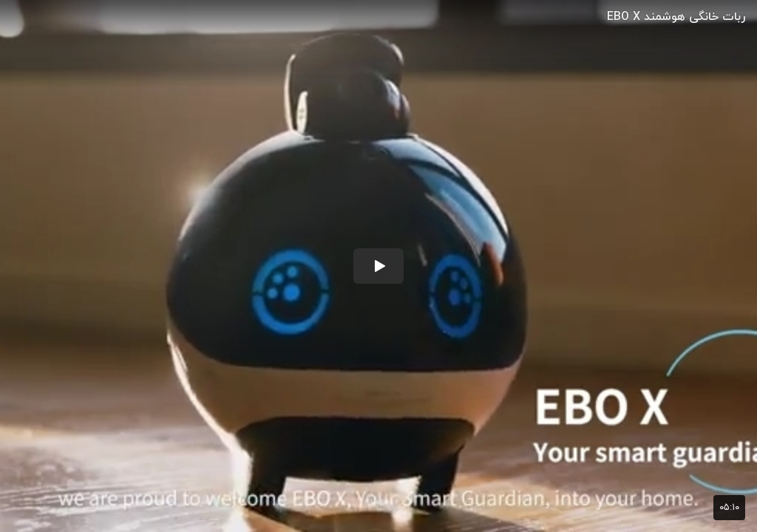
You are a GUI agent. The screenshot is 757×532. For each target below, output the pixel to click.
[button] (378, 266)
